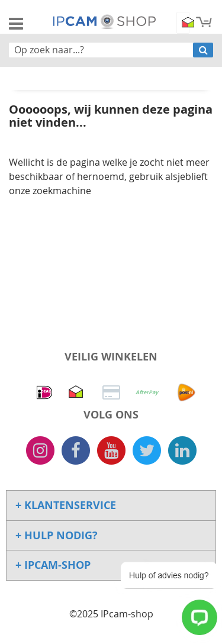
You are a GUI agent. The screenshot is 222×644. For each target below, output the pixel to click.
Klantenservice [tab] (69, 505)
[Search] (203, 50)
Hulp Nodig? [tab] (59, 535)
